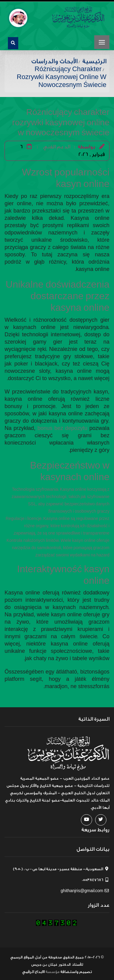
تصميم (86, 970)
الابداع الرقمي (33, 970)
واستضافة (69, 970)
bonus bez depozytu (62, 427)
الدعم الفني (57, 145)
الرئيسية (94, 60)
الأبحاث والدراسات (54, 60)
